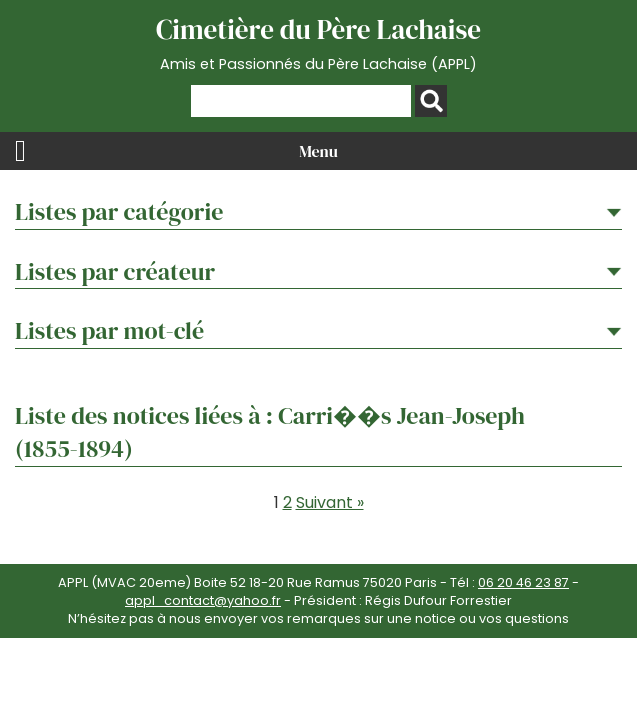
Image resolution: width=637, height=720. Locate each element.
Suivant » (330, 502)
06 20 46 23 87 (523, 582)
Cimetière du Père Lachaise (318, 43)
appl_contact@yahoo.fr (203, 600)
